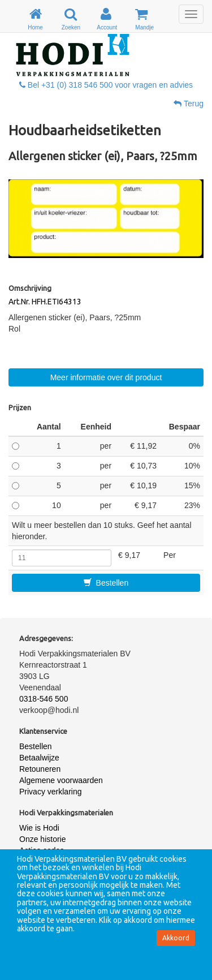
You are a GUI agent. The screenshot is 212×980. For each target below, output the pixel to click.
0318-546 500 (44, 699)
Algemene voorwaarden (61, 780)
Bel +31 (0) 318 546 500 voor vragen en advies (106, 85)
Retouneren (40, 769)
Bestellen (106, 583)
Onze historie (42, 839)
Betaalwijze (39, 758)
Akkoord (176, 938)
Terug (189, 104)
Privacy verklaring (50, 792)
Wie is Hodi (39, 828)
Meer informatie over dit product (106, 377)
